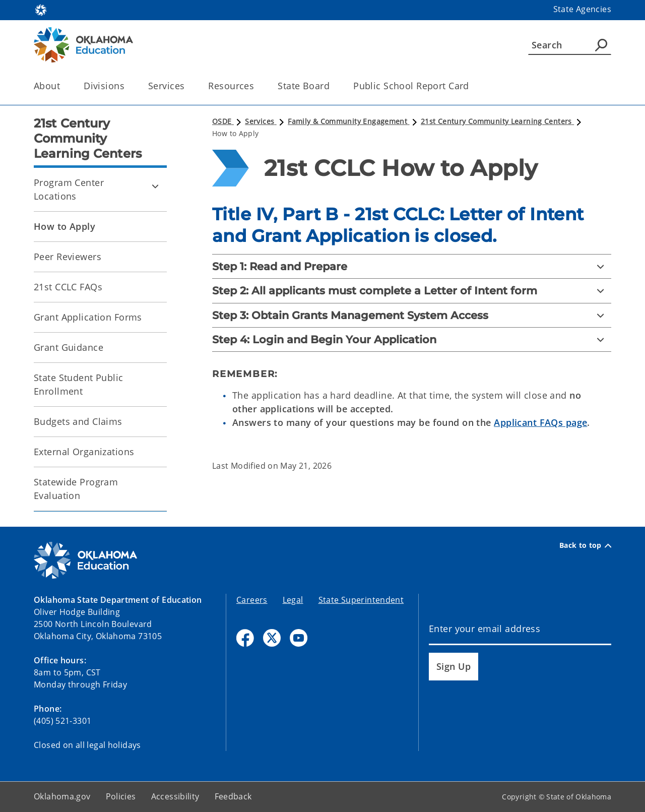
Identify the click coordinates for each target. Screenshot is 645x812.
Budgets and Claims (78, 421)
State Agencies (582, 9)
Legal (293, 600)
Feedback (233, 796)
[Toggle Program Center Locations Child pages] (155, 186)
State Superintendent (361, 600)
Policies (121, 796)
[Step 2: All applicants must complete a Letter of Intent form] (412, 291)
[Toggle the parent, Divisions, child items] (128, 86)
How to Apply (64, 226)
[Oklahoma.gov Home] (41, 9)
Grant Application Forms (88, 317)
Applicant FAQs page (540, 422)
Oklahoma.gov (62, 796)
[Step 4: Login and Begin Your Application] (412, 339)
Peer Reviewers (68, 257)
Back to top (585, 545)
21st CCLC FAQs (68, 287)
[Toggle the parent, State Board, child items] (333, 86)
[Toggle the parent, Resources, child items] (257, 86)
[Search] (570, 45)
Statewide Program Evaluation (76, 489)
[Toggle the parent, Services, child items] (188, 86)
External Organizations (84, 452)
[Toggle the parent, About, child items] (63, 86)
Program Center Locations (69, 189)
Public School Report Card (411, 86)
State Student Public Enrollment (79, 384)
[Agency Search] (601, 45)
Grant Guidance (69, 347)
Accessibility (175, 796)
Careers (252, 600)
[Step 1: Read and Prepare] (412, 266)
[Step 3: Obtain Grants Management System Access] (412, 315)
